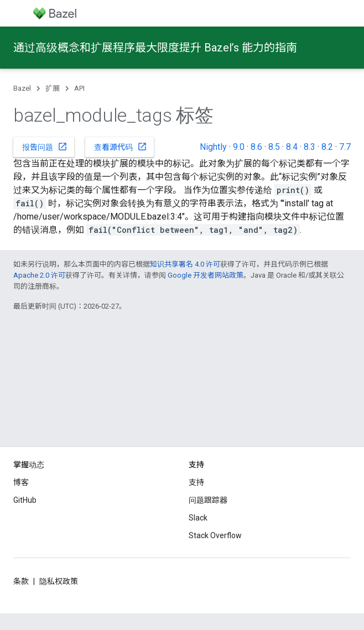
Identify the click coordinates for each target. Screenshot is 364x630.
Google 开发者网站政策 (206, 275)
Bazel (22, 88)
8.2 (327, 147)
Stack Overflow (215, 535)
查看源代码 (121, 147)
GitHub (25, 500)
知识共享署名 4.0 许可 (185, 264)
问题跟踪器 (208, 500)
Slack (198, 518)
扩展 (53, 88)
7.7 (345, 147)
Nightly (213, 147)
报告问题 (45, 147)
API (79, 88)
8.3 (310, 147)
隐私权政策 (59, 581)
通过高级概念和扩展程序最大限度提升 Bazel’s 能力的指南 (155, 48)
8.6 (256, 147)
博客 (21, 482)
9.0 (239, 147)
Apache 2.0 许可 (39, 275)
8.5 (274, 147)
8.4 (292, 147)
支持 (196, 482)
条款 (21, 581)
